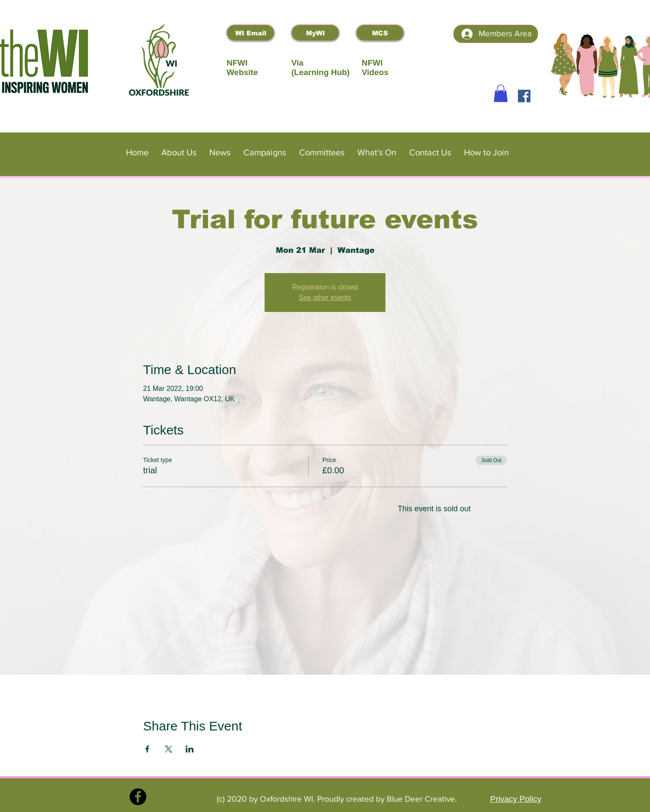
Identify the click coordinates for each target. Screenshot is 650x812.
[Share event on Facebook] (147, 749)
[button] (501, 93)
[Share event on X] (169, 749)
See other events (325, 297)
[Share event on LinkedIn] (190, 749)
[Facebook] (524, 96)
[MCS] (380, 33)
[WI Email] (251, 33)
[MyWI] (315, 33)
